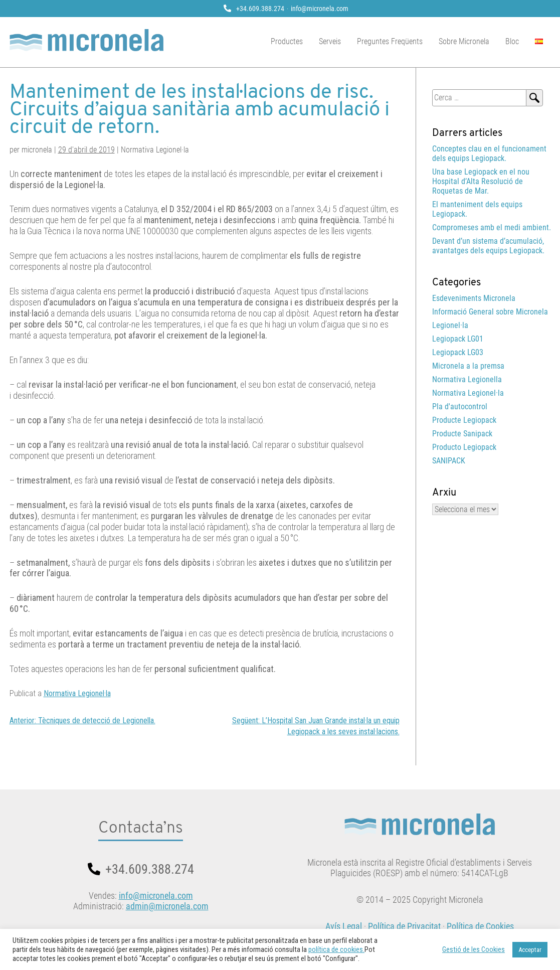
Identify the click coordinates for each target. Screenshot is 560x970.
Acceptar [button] (530, 950)
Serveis (330, 41)
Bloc (512, 41)
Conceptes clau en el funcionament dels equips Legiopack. (489, 153)
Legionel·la (450, 325)
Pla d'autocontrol (460, 407)
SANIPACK (449, 461)
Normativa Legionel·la (77, 693)
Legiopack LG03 (458, 352)
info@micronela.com (320, 9)
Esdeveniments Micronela (474, 298)
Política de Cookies (480, 926)
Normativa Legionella (467, 379)
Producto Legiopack (464, 447)
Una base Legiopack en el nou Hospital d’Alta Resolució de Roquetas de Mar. (481, 181)
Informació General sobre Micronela (490, 312)
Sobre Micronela (464, 41)
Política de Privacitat (404, 926)
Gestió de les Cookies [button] (474, 949)
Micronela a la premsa (468, 366)
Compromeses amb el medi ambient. (492, 227)
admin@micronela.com (167, 906)
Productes (287, 41)
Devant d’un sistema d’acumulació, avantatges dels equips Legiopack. (488, 246)
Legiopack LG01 (458, 339)
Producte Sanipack (462, 434)
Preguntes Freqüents (390, 41)
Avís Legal (344, 926)
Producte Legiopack (464, 420)
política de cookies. (336, 949)
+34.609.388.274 (260, 9)
